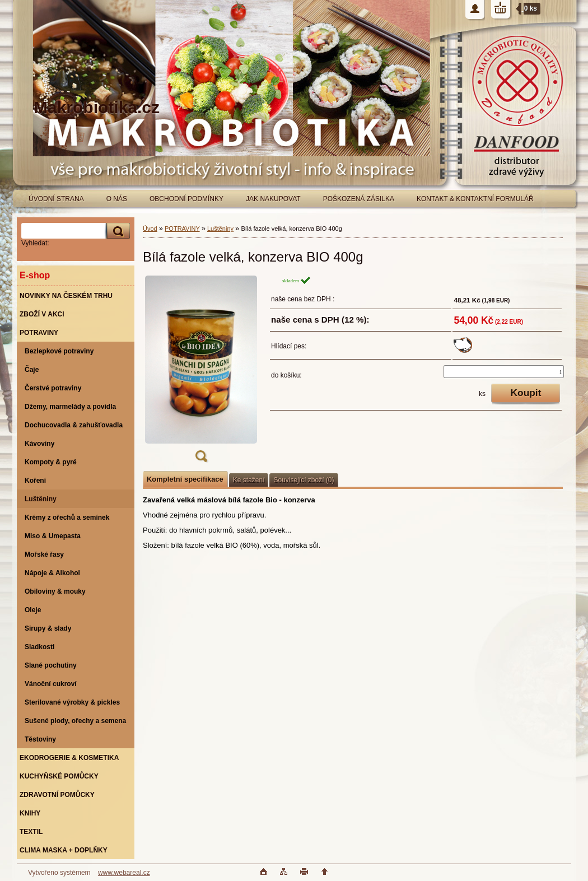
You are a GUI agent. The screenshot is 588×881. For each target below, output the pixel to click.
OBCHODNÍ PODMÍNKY (186, 199)
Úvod (150, 229)
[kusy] (504, 372)
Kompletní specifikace (185, 479)
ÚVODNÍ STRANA (56, 199)
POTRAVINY (182, 229)
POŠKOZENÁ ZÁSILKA (359, 199)
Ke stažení (249, 480)
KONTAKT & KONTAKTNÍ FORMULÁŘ (475, 199)
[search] (116, 231)
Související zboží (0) (304, 480)
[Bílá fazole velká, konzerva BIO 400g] (201, 372)
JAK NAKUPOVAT (273, 199)
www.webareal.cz (124, 873)
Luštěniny (220, 229)
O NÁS (117, 199)
